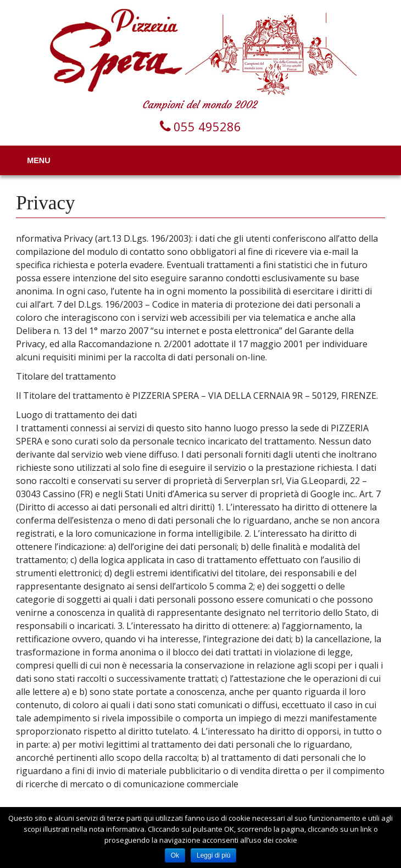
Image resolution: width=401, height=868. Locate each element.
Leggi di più (213, 855)
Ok (175, 855)
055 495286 (207, 126)
